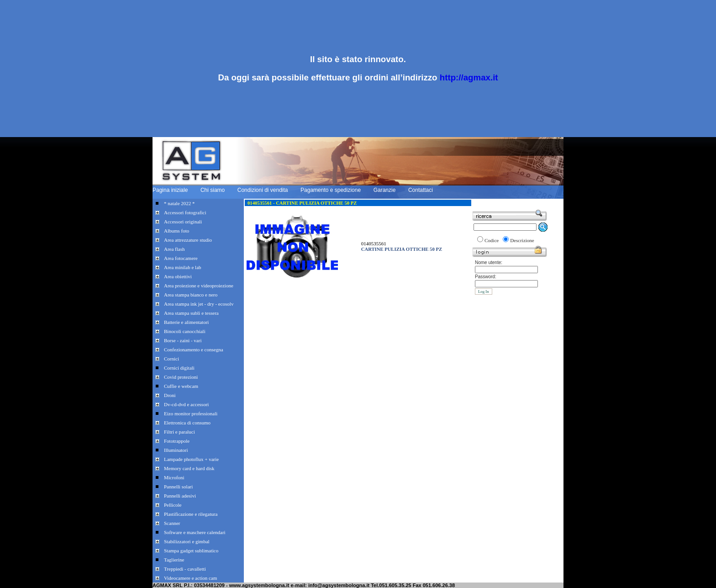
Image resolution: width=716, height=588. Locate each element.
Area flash (174, 249)
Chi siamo (213, 190)
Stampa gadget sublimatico (191, 551)
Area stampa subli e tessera (191, 313)
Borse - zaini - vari (183, 340)
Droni (170, 395)
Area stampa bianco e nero (191, 295)
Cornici (171, 359)
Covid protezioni (181, 377)
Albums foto (176, 231)
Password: (486, 277)
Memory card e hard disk (189, 468)
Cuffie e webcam (181, 386)
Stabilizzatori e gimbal (187, 541)
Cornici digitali (179, 368)
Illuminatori (176, 450)
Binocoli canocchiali (185, 331)
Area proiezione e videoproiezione (199, 286)
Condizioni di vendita (263, 190)
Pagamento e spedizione (331, 190)
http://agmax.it (469, 77)
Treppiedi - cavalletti (185, 569)
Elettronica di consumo (187, 423)
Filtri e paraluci (179, 432)
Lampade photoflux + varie (191, 459)
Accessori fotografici (185, 212)
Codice (492, 240)
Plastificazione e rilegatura (191, 514)
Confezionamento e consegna (194, 350)
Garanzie (385, 190)
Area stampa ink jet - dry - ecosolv (199, 304)
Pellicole (173, 505)
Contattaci (421, 190)
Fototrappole (177, 441)
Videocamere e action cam (190, 578)
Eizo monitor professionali (191, 413)
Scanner (172, 523)
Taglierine (174, 560)
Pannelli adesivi (180, 496)
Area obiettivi (178, 276)
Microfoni (174, 477)
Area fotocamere (181, 258)
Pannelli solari (178, 487)
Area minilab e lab (183, 267)
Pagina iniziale (170, 190)
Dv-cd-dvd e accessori (186, 404)
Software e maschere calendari (195, 532)
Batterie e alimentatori (186, 322)
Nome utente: (489, 262)
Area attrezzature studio (188, 240)
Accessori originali (183, 222)
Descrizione (522, 240)
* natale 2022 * (179, 203)
